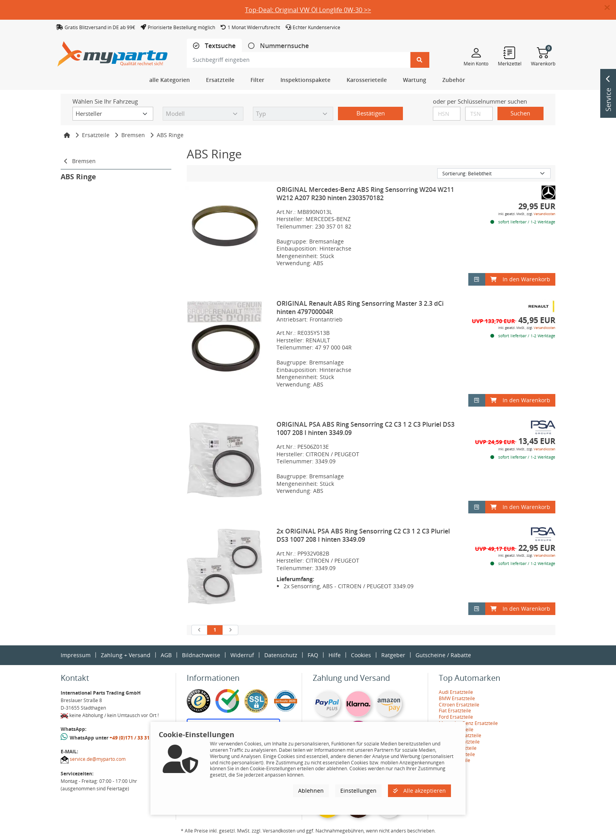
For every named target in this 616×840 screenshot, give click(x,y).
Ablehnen (311, 791)
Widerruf (242, 655)
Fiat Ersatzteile (455, 711)
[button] (610, 8)
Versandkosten (545, 214)
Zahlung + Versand (126, 655)
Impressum (76, 655)
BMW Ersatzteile (457, 698)
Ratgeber (393, 655)
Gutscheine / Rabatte (443, 655)
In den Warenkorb (520, 279)
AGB (166, 655)
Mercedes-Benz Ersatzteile (468, 723)
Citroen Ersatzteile (459, 705)
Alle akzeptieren (419, 791)
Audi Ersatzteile (456, 692)
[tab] (214, 46)
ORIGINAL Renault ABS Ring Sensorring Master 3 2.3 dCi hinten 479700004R (360, 308)
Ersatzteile (96, 135)
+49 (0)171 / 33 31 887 (134, 738)
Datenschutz (281, 655)
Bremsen (133, 135)
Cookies (361, 655)
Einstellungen (358, 791)
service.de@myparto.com (98, 759)
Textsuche (219, 46)
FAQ (313, 655)
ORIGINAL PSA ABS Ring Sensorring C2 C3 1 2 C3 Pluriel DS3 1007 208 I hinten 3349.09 (366, 428)
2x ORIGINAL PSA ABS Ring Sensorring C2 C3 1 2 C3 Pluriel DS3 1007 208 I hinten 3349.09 (363, 535)
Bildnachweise (201, 655)
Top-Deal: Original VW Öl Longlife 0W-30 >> (308, 10)
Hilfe (335, 655)
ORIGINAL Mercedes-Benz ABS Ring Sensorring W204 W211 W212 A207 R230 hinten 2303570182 (365, 194)
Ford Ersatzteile (456, 717)
